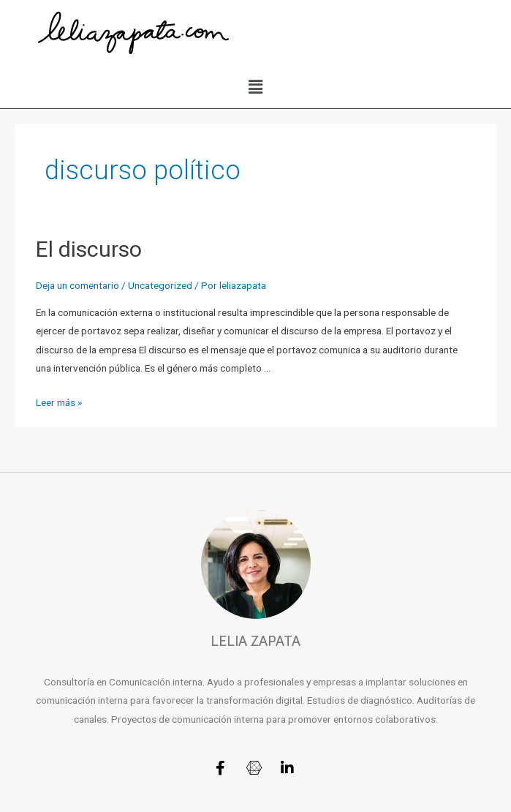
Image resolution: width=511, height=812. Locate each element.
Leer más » (59, 402)
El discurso (89, 249)
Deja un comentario (77, 285)
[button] (255, 87)
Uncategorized (160, 285)
